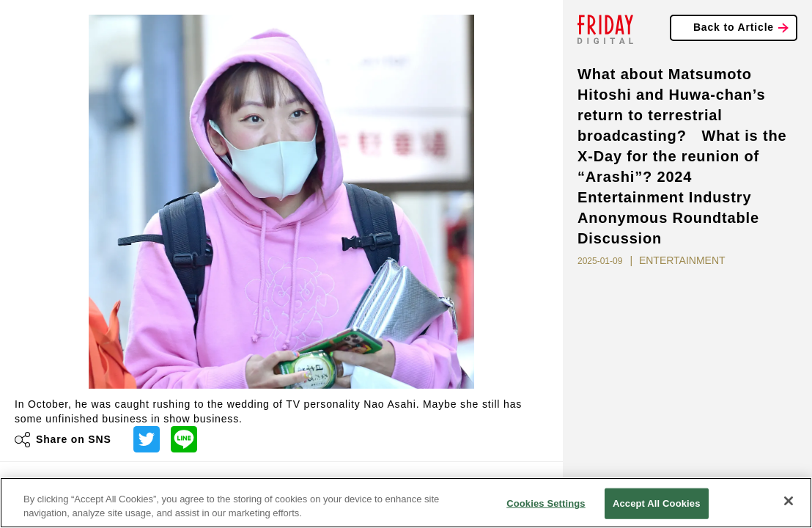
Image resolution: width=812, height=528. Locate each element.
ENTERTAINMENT (682, 260)
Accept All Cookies (657, 503)
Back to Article (734, 27)
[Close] (789, 501)
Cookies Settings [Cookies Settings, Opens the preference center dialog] (546, 503)
